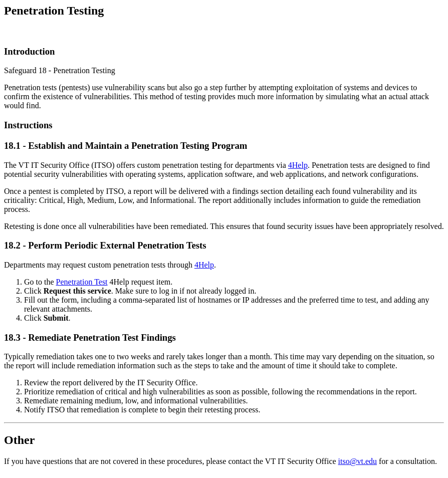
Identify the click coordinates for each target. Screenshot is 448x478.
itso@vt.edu (358, 461)
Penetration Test (82, 282)
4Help (298, 165)
